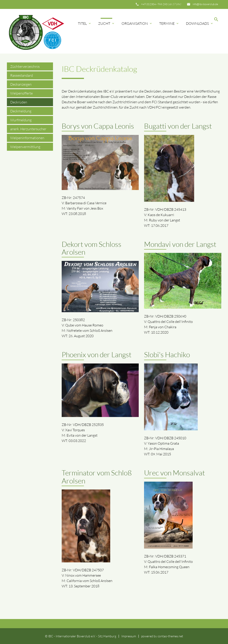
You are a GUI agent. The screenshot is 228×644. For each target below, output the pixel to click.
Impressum (129, 636)
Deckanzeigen (21, 84)
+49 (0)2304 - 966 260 (161, 4)
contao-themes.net (170, 636)
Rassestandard (22, 75)
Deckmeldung (21, 111)
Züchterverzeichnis (25, 66)
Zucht (107, 23)
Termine (169, 23)
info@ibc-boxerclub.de (205, 4)
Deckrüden (19, 102)
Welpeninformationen (27, 138)
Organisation (137, 23)
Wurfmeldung (21, 120)
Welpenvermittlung (25, 147)
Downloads (200, 23)
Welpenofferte (21, 93)
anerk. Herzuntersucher (28, 129)
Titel (85, 23)
